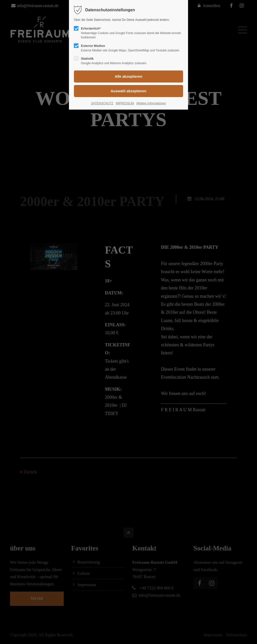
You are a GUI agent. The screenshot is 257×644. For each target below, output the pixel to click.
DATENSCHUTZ (102, 103)
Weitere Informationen (151, 103)
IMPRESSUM (125, 103)
